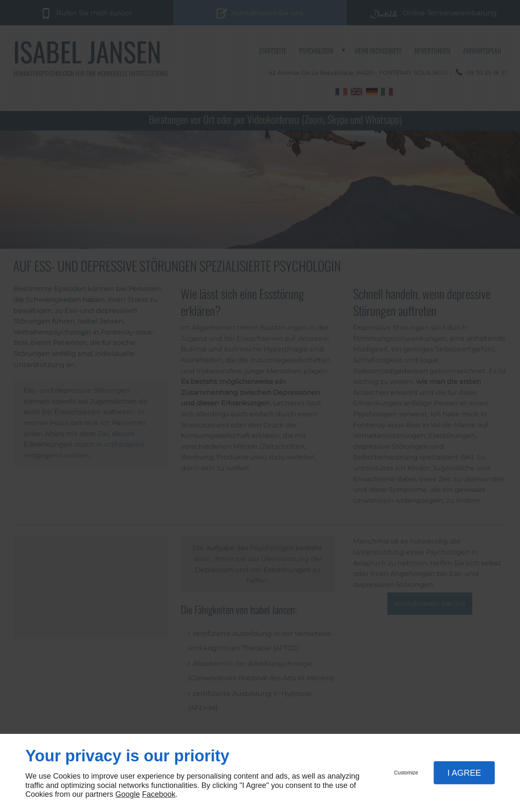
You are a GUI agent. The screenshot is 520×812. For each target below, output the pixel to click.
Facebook (159, 794)
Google (128, 794)
